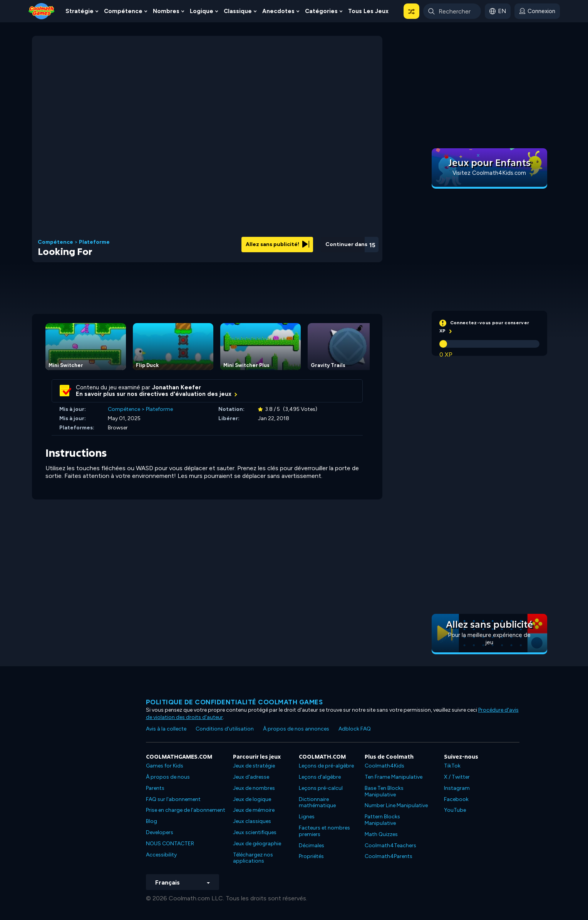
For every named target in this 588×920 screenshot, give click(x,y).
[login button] (537, 11)
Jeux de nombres (254, 788)
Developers (160, 832)
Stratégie (80, 11)
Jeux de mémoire (254, 810)
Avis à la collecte (166, 729)
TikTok (452, 766)
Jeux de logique (252, 799)
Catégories (321, 11)
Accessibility (161, 855)
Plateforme (94, 242)
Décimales (312, 845)
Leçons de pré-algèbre (326, 766)
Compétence (123, 11)
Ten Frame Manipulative (394, 777)
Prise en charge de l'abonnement (186, 810)
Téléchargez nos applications (253, 858)
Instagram (457, 788)
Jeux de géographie (257, 844)
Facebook (456, 799)
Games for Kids (165, 766)
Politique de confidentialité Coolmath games (235, 702)
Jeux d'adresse (251, 777)
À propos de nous (168, 777)
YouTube (455, 810)
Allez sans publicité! (277, 244)
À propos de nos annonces (296, 729)
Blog (152, 821)
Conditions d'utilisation (225, 729)
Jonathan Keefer (177, 387)
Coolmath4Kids (384, 766)
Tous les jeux (368, 11)
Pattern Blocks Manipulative (382, 820)
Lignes (307, 817)
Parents (155, 788)
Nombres (166, 11)
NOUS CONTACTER (170, 844)
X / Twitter (457, 777)
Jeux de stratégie (254, 766)
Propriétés (311, 856)
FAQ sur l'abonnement (173, 799)
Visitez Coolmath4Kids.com (489, 173)
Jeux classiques (252, 821)
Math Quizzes (381, 834)
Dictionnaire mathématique (317, 803)
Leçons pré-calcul (321, 788)
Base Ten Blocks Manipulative (384, 791)
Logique (202, 11)
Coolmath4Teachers (390, 845)
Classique (238, 11)
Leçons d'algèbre (320, 777)
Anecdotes (278, 11)
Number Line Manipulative (396, 805)
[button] (411, 11)
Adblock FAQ (355, 729)
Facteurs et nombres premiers (324, 831)
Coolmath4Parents (389, 856)
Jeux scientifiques (255, 832)
